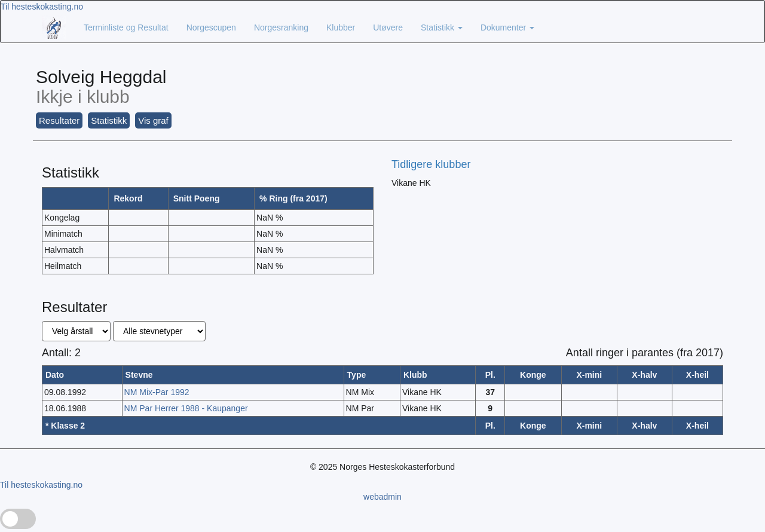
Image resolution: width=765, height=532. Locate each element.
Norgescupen (211, 27)
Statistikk (442, 27)
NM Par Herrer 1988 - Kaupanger (186, 408)
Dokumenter (507, 27)
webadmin (382, 497)
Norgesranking (281, 27)
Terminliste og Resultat (126, 27)
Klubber (341, 27)
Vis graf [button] (153, 120)
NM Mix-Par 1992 (157, 392)
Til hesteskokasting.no (42, 7)
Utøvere (388, 27)
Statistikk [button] (109, 120)
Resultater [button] (59, 120)
